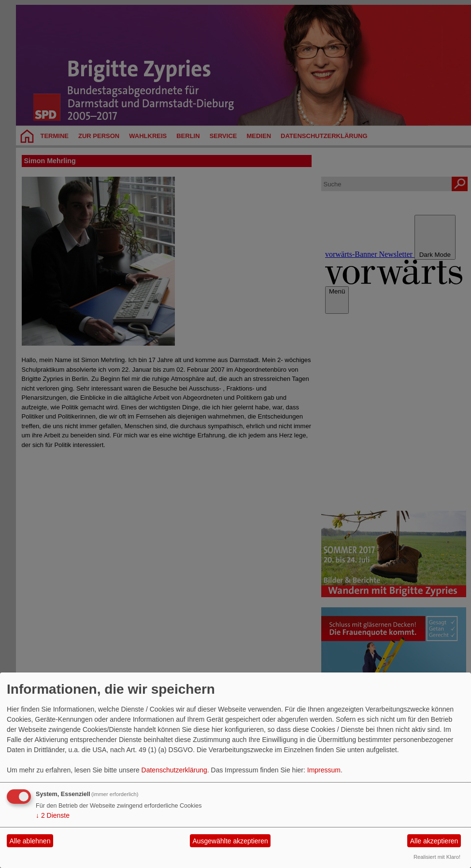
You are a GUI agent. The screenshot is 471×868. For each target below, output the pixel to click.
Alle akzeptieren (434, 841)
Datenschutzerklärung (174, 770)
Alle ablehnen (30, 841)
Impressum (324, 770)
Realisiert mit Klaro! (437, 857)
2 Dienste (53, 815)
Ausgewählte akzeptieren (230, 841)
